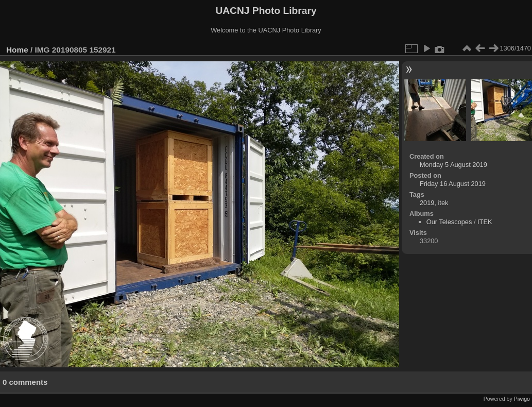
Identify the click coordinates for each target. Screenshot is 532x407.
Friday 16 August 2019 (453, 184)
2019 (427, 203)
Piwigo (522, 399)
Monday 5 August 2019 (453, 165)
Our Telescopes (449, 222)
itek (443, 203)
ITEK (485, 222)
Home (17, 50)
